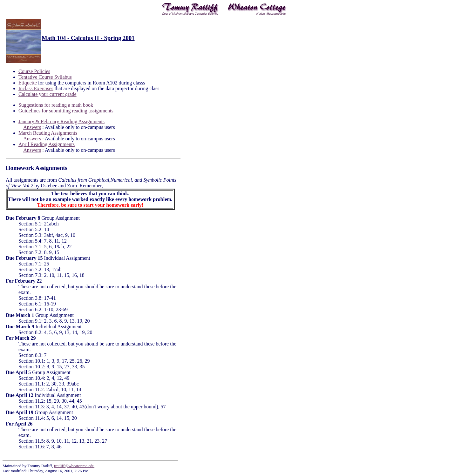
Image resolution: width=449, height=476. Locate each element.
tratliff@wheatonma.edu (74, 466)
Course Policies (34, 71)
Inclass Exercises (36, 88)
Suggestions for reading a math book (56, 105)
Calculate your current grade (48, 94)
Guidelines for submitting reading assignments (66, 111)
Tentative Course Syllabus (45, 77)
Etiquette (28, 83)
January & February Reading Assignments (61, 121)
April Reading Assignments (47, 144)
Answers (32, 127)
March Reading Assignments (48, 133)
